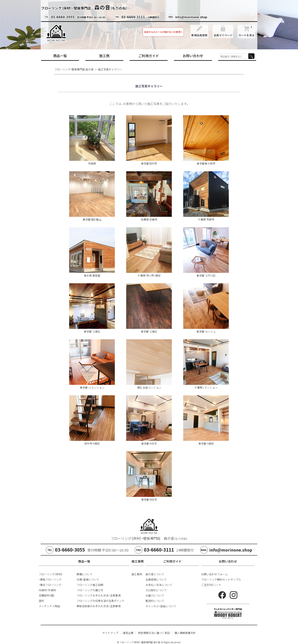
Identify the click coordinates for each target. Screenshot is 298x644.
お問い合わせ (193, 56)
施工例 (104, 56)
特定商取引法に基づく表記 (154, 633)
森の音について (155, 574)
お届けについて (155, 595)
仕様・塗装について (88, 579)
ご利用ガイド (149, 56)
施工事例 (137, 574)
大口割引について (156, 590)
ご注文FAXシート (211, 585)
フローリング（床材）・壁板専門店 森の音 (149, 538)
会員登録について (156, 579)
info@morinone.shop (191, 17)
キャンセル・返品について (161, 606)
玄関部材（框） (47, 595)
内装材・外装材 (47, 590)
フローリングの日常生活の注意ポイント (101, 601)
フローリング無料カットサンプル (221, 579)
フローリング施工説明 (90, 585)
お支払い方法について (159, 585)
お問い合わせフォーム (214, 574)
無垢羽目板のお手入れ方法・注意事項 (99, 606)
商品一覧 (60, 56)
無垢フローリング (51, 579)
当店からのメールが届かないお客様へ (163, 32)
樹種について (85, 574)
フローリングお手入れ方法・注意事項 (99, 595)
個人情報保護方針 (185, 633)
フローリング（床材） (51, 574)
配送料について (155, 601)
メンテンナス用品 (49, 606)
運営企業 (128, 633)
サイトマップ (110, 633)
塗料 (41, 601)
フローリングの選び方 (90, 590)
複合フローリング (51, 585)
